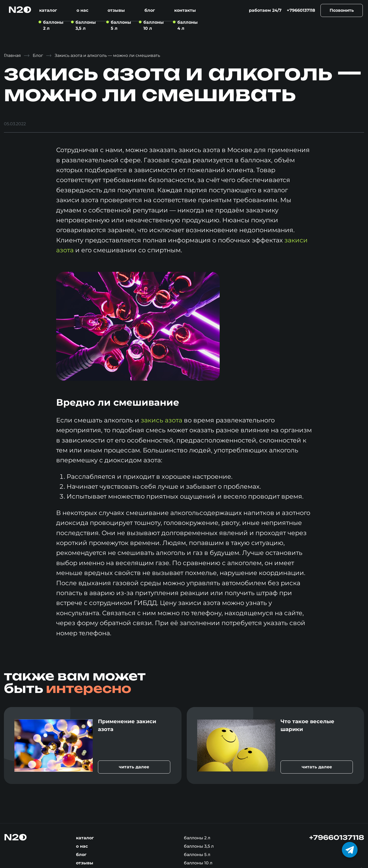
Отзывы (116, 10)
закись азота (162, 420)
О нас (82, 10)
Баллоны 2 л (197, 838)
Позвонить (342, 10)
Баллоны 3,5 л (199, 846)
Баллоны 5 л (197, 855)
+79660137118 (301, 10)
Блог (150, 10)
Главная (12, 55)
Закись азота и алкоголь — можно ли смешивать (107, 55)
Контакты (185, 10)
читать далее (134, 767)
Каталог (48, 10)
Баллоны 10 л (198, 863)
